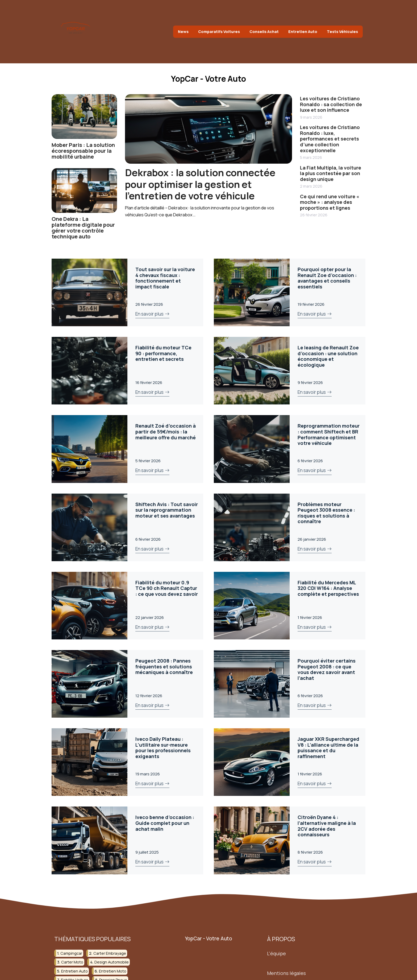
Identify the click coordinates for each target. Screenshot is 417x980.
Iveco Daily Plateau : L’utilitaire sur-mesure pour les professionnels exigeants (163, 748)
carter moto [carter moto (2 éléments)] (72, 962)
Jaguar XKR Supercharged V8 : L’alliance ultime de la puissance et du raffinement (328, 748)
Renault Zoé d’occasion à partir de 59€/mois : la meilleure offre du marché (166, 431)
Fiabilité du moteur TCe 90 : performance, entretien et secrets (163, 353)
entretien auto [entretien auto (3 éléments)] (74, 971)
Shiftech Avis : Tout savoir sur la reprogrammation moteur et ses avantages (167, 510)
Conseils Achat (264, 32)
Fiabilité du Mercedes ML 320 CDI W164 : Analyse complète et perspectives (328, 588)
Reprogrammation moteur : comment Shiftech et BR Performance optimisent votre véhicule (329, 434)
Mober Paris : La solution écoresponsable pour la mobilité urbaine (83, 151)
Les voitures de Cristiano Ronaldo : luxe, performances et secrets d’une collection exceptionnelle (330, 139)
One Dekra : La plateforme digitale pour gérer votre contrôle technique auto (83, 228)
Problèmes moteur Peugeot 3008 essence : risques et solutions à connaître (326, 513)
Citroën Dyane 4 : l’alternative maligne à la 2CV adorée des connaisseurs (327, 826)
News (183, 32)
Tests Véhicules (342, 32)
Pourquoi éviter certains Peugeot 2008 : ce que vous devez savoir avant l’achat (327, 669)
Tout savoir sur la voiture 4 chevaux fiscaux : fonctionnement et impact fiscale (165, 278)
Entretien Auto (303, 32)
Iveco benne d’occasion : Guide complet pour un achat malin (165, 823)
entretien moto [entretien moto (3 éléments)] (113, 971)
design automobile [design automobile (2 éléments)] (112, 962)
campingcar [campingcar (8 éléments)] (71, 953)
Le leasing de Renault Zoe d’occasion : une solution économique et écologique (328, 356)
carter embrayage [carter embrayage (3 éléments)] (110, 953)
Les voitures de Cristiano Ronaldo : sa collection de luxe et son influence (331, 104)
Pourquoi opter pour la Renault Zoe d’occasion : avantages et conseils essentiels (327, 278)
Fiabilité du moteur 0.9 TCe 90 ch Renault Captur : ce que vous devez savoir (167, 588)
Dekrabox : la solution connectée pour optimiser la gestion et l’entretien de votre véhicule (200, 184)
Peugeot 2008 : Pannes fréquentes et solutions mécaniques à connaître (164, 666)
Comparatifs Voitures (219, 32)
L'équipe (276, 953)
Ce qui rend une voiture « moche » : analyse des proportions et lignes (330, 202)
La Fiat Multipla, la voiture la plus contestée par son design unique (331, 173)
